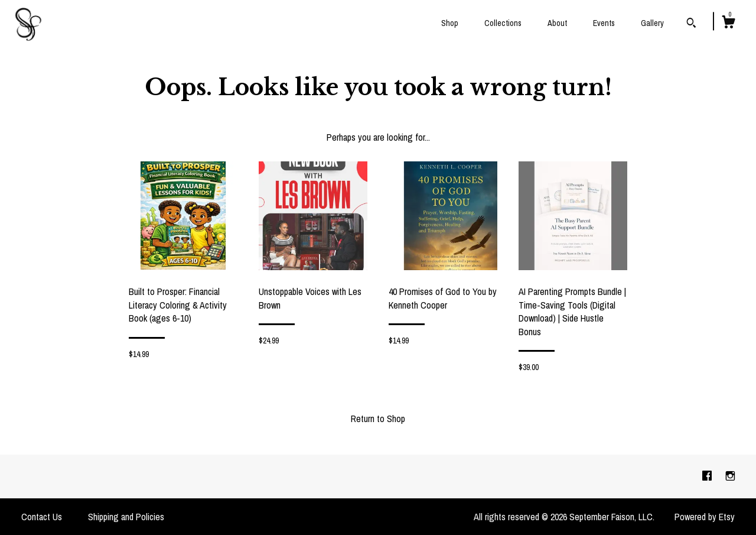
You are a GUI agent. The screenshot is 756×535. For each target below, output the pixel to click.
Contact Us (42, 517)
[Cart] (728, 24)
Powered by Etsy (705, 517)
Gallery (652, 23)
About (557, 23)
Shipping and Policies (126, 517)
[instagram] (730, 476)
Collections (503, 23)
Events (604, 23)
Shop (450, 23)
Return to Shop (378, 419)
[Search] (691, 24)
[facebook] (708, 476)
